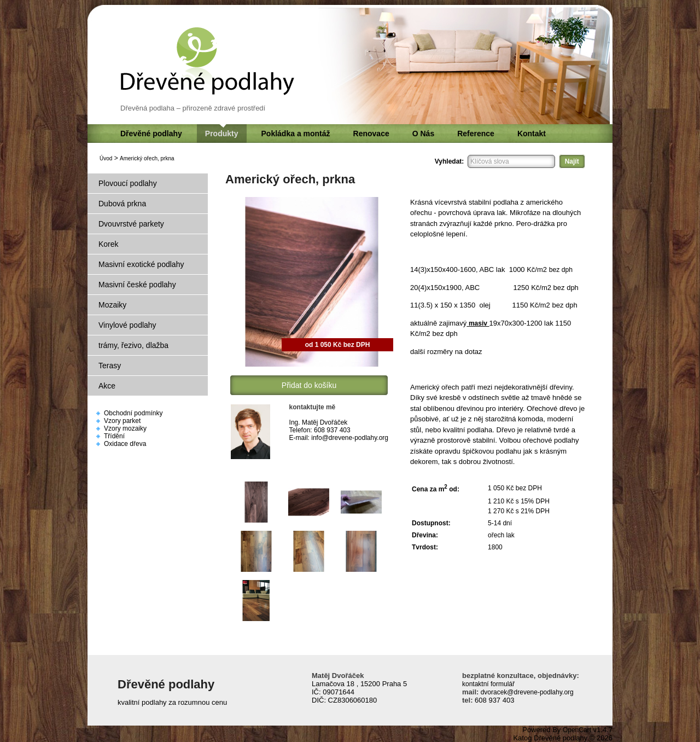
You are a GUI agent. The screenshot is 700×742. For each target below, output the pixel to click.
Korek (109, 244)
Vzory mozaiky (125, 428)
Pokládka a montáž (296, 134)
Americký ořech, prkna (147, 158)
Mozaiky (112, 305)
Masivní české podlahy (137, 285)
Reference (476, 134)
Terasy (110, 366)
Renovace (371, 134)
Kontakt (532, 134)
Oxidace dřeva (125, 444)
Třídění (114, 436)
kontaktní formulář (488, 684)
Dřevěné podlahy (151, 134)
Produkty (222, 134)
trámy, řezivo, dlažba (133, 345)
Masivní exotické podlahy (141, 264)
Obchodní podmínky (133, 413)
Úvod (106, 158)
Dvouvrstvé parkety (131, 224)
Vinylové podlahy (127, 325)
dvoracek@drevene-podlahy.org (526, 692)
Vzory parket (122, 421)
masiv (478, 323)
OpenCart (577, 730)
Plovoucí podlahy (128, 183)
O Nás (423, 134)
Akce (107, 386)
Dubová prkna (122, 204)
